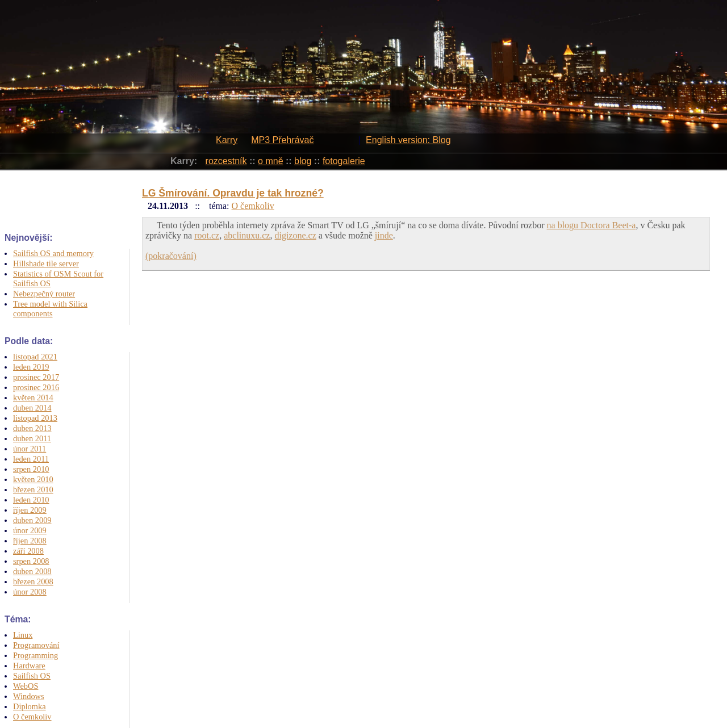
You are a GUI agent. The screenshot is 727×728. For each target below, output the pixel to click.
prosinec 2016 (36, 387)
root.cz (207, 235)
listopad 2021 (35, 357)
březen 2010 (33, 489)
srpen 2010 (31, 469)
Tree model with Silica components (50, 309)
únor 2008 (30, 592)
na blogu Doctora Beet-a (592, 225)
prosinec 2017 (36, 377)
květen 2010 (33, 479)
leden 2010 (31, 500)
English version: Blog (408, 140)
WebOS (26, 686)
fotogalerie (344, 161)
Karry (227, 140)
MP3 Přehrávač (282, 140)
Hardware (29, 666)
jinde (384, 235)
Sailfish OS (32, 676)
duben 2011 (32, 438)
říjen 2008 (30, 541)
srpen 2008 (31, 561)
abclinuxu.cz (247, 235)
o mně (270, 161)
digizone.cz (295, 235)
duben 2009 (32, 520)
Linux (23, 635)
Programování (36, 645)
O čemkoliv (32, 717)
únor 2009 (30, 530)
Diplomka (30, 706)
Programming (35, 655)
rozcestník (226, 161)
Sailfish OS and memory (53, 253)
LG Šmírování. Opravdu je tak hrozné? (233, 193)
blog (303, 161)
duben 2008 (32, 571)
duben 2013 (32, 428)
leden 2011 (31, 459)
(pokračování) (171, 256)
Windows (29, 696)
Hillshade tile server (46, 263)
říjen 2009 (30, 510)
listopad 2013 (35, 418)
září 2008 (28, 551)
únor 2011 (30, 449)
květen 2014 (33, 398)
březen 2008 (33, 581)
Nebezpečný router (44, 294)
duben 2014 (32, 408)
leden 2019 (31, 367)
